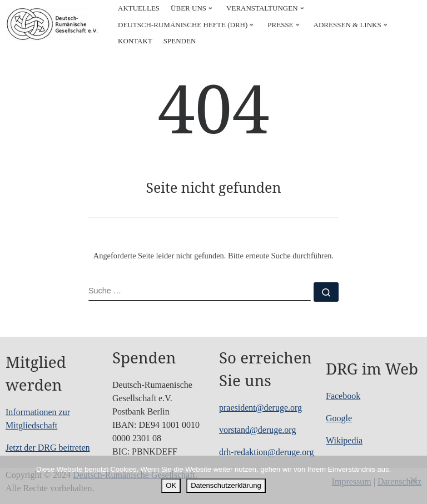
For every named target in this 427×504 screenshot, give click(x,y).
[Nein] (413, 480)
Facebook (343, 396)
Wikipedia (344, 440)
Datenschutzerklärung (226, 485)
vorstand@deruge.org (257, 430)
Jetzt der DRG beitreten (48, 448)
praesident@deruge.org (260, 408)
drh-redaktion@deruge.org (266, 452)
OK (171, 485)
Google (339, 418)
